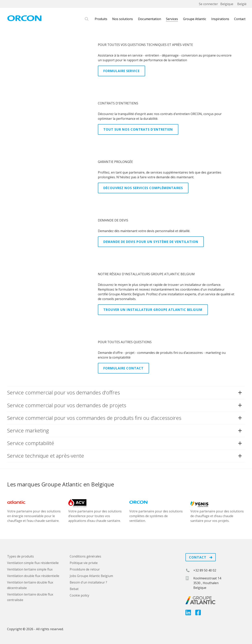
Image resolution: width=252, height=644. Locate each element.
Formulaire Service (121, 71)
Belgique (227, 4)
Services (172, 19)
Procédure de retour (85, 569)
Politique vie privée (84, 563)
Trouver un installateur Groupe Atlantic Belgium (153, 310)
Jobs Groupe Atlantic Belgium (91, 576)
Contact (240, 19)
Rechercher (87, 19)
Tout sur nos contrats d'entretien (138, 129)
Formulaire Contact (123, 368)
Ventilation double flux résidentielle (33, 576)
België (242, 4)
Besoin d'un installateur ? (88, 582)
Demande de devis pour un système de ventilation (151, 242)
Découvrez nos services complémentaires (143, 188)
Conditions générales (85, 556)
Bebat (74, 589)
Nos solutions (123, 19)
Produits (101, 19)
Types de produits (20, 556)
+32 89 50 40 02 (205, 570)
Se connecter (208, 4)
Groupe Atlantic (195, 19)
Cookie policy (79, 595)
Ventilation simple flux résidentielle (33, 563)
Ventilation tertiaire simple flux (30, 569)
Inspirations (220, 19)
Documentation (150, 19)
